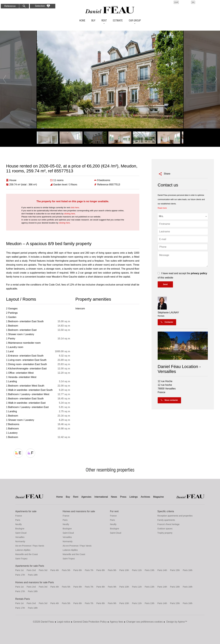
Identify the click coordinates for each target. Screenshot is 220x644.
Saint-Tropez (21, 559)
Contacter (167, 322)
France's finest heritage (168, 524)
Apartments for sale (26, 511)
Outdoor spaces (165, 529)
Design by (177, 622)
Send (165, 284)
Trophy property (165, 533)
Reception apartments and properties (175, 516)
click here (75, 207)
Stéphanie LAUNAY (168, 313)
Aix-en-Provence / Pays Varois (30, 546)
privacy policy (199, 273)
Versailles (20, 537)
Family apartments (166, 520)
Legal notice (64, 622)
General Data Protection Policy (90, 622)
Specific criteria (166, 511)
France (19, 516)
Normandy (20, 541)
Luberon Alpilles (23, 550)
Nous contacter (169, 400)
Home (110, 10)
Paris (18, 520)
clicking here (70, 214)
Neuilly (18, 524)
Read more (162, 208)
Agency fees (116, 622)
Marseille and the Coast (27, 554)
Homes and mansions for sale (79, 511)
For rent (114, 511)
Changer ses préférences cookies (144, 622)
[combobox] (183, 216)
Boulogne (20, 529)
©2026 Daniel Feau (43, 622)
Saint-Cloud (21, 533)
